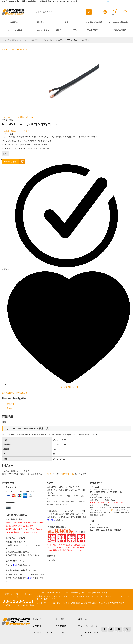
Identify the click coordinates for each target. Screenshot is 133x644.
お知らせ (112, 510)
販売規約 (83, 619)
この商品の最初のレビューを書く (16, 131)
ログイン (50, 474)
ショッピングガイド (43, 633)
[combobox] (63, 12)
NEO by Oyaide (119, 30)
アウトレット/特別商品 (118, 22)
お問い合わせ (39, 619)
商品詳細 (11, 404)
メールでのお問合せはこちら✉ (96, 1)
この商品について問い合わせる (15, 393)
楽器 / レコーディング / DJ (66, 30)
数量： (5, 154)
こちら (15, 565)
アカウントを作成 (68, 474)
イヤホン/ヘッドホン (41, 30)
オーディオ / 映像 (15, 30)
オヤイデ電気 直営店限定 (92, 22)
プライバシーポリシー (89, 626)
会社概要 (60, 619)
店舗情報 (37, 626)
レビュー (11, 408)
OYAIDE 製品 (92, 30)
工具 (66, 22)
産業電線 (14, 22)
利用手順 (60, 633)
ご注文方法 (61, 626)
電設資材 (41, 22)
